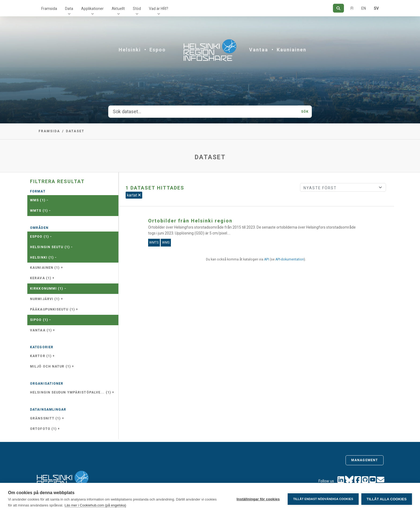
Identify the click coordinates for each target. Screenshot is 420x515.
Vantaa (259, 50)
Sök (305, 112)
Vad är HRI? (159, 9)
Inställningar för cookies (258, 499)
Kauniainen (292, 50)
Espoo (158, 50)
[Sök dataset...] (203, 112)
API (267, 259)
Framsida (49, 9)
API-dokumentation (290, 259)
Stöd (137, 9)
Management (365, 460)
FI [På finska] (352, 8)
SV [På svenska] (376, 8)
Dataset (75, 131)
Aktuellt (118, 9)
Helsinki (130, 50)
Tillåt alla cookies (387, 499)
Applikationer (92, 9)
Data (69, 9)
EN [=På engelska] (364, 8)
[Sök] (338, 8)
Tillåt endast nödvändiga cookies (323, 499)
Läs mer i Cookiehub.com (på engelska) (95, 505)
